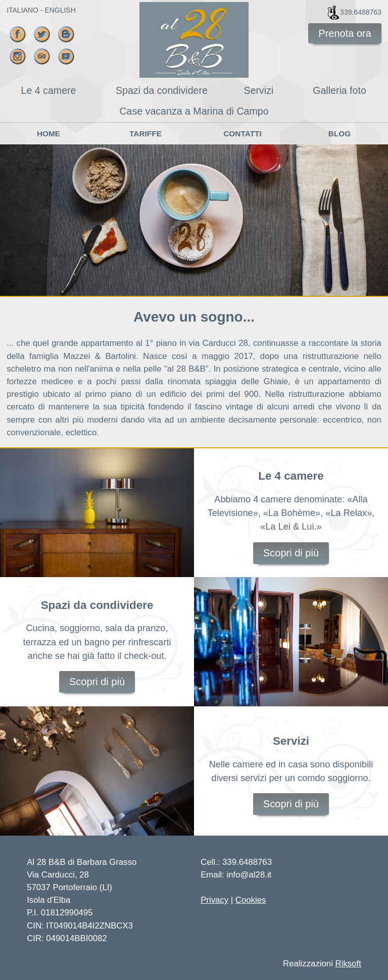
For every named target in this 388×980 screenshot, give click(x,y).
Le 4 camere (49, 90)
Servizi (259, 90)
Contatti (243, 134)
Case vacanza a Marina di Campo (194, 111)
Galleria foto (339, 90)
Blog (339, 134)
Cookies (251, 900)
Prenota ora (345, 33)
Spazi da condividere (162, 90)
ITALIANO (22, 10)
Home (48, 134)
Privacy (214, 900)
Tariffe (145, 134)
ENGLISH (60, 10)
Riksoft (348, 964)
